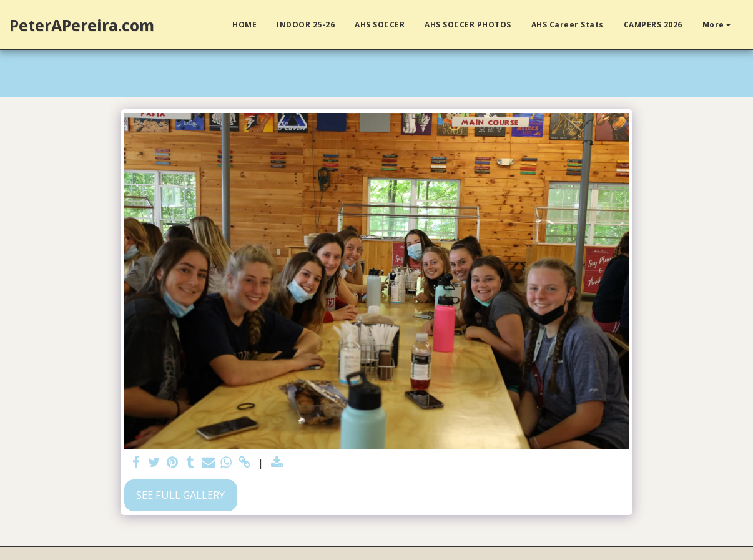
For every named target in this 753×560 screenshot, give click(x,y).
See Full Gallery (180, 495)
